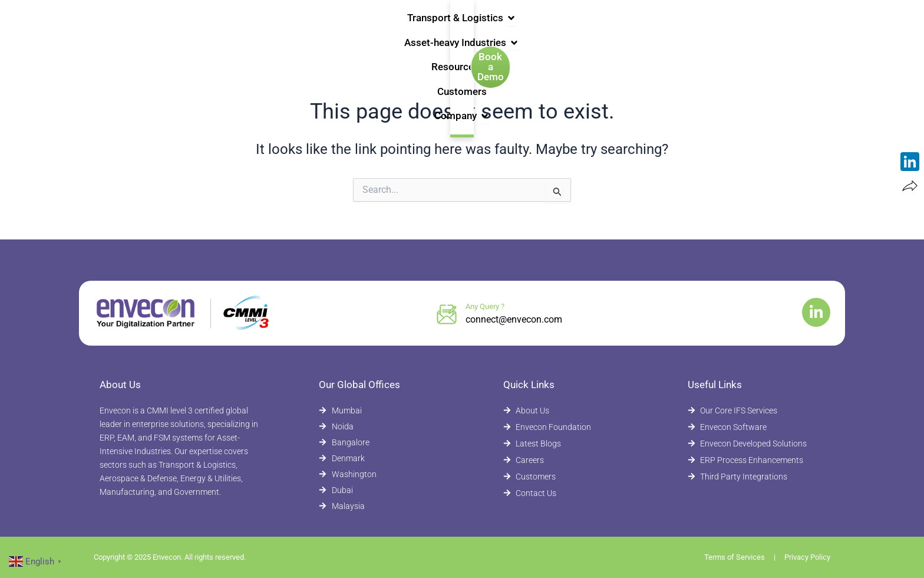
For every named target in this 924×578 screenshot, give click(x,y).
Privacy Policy (807, 557)
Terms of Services (735, 557)
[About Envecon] (566, 411)
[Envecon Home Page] (126, 28)
